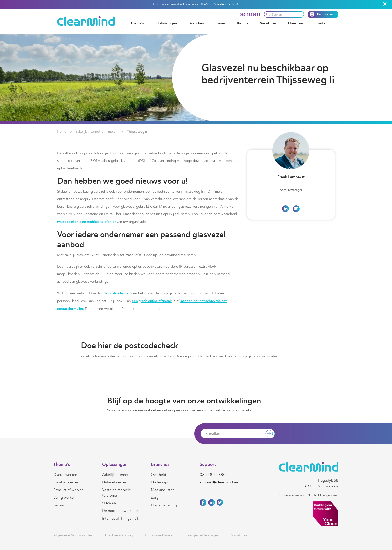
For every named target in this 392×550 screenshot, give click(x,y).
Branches (196, 23)
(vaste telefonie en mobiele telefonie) (86, 222)
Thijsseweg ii (137, 131)
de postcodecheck (118, 293)
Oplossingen (166, 23)
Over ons (296, 23)
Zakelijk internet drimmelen (97, 132)
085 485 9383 (250, 15)
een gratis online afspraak (152, 301)
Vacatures (268, 23)
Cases (221, 23)
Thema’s (137, 23)
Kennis (243, 23)
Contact (322, 23)
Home (62, 132)
